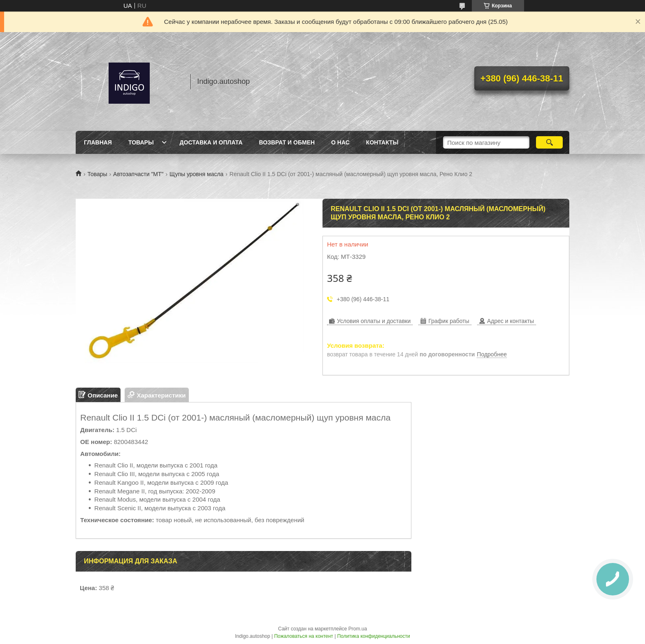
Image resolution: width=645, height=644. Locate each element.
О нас (340, 142)
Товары (141, 142)
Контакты (382, 142)
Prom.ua (358, 629)
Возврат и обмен (287, 142)
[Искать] (549, 142)
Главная (98, 142)
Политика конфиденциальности (374, 636)
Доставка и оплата (211, 142)
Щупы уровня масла (196, 174)
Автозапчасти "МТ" (138, 174)
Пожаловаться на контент (303, 636)
